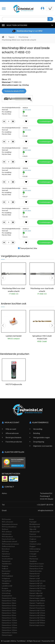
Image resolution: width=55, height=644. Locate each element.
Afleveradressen (12, 433)
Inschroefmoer (7, 559)
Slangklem (33, 561)
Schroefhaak (6, 591)
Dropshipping (39, 442)
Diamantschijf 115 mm (37, 581)
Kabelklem (6, 583)
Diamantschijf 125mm (37, 613)
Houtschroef (34, 551)
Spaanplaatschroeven (10, 524)
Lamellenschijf (7, 586)
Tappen (11, 37)
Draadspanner (7, 596)
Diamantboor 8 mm (36, 569)
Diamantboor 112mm (9, 623)
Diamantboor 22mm (9, 598)
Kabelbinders (7, 564)
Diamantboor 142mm (9, 630)
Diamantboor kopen (37, 564)
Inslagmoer (6, 578)
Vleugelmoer (7, 581)
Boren (32, 519)
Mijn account (11, 429)
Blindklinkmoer (35, 524)
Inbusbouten (7, 534)
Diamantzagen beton (37, 625)
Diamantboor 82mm (9, 615)
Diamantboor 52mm (9, 608)
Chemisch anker (35, 544)
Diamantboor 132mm (9, 628)
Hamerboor (6, 554)
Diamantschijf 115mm (37, 610)
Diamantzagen (7, 635)
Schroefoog (6, 593)
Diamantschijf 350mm (37, 620)
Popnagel (33, 522)
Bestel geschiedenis (13, 437)
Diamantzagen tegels (37, 598)
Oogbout (33, 539)
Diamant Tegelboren (37, 603)
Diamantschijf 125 (36, 583)
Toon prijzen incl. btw (28, 248)
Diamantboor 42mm (9, 605)
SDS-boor (5, 551)
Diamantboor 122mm (9, 625)
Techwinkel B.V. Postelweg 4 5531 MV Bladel (47, 496)
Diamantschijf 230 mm (37, 588)
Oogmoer (33, 541)
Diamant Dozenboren (37, 608)
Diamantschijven (35, 591)
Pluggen (32, 546)
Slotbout (5, 529)
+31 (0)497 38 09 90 (45, 505)
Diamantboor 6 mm (36, 566)
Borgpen (5, 588)
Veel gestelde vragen (41, 437)
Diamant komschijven (37, 605)
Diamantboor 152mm (9, 633)
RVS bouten (6, 519)
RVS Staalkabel (7, 576)
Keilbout (5, 569)
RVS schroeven (7, 522)
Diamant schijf (35, 578)
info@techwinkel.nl (45, 510)
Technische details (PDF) (14, 91)
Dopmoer (33, 534)
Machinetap (23, 37)
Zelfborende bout (8, 546)
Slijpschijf (33, 529)
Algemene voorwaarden (43, 446)
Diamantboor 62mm (9, 610)
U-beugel (33, 554)
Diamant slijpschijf (36, 593)
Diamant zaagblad (36, 596)
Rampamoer (6, 561)
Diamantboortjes (36, 571)
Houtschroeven (35, 536)
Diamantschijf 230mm (37, 615)
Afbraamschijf (34, 532)
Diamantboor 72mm (9, 613)
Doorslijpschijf (35, 527)
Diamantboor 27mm (9, 601)
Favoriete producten (14, 442)
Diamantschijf (34, 576)
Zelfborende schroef (9, 541)
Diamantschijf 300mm (37, 618)
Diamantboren (35, 573)
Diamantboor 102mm (9, 620)
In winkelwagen (45, 121)
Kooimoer (33, 556)
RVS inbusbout (7, 536)
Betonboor (6, 549)
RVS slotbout (7, 532)
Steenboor (6, 556)
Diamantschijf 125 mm (37, 586)
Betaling (37, 433)
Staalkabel (6, 573)
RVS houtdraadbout (9, 527)
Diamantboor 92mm (9, 618)
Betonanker (6, 571)
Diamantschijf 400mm (37, 623)
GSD (52, 641)
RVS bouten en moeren (10, 544)
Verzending (38, 429)
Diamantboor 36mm (9, 603)
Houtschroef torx (8, 539)
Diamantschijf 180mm (37, 601)
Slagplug (5, 566)
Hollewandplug (35, 549)
